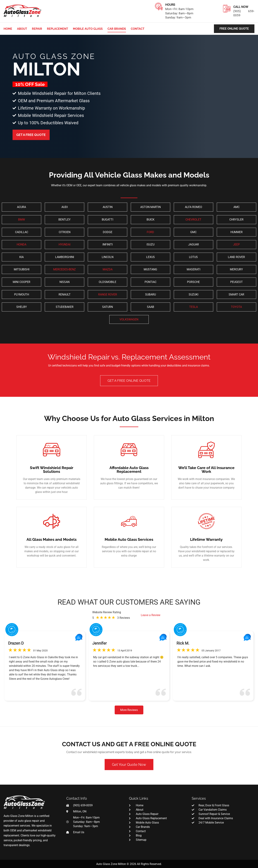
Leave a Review (151, 615)
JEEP (236, 245)
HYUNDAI (64, 245)
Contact (138, 29)
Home (8, 29)
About (22, 29)
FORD (150, 232)
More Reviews (129, 710)
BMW (21, 220)
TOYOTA (236, 307)
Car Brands (117, 29)
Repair (37, 29)
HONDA (21, 245)
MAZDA (108, 269)
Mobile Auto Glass (88, 29)
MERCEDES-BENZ (64, 269)
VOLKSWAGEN (129, 320)
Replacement (58, 29)
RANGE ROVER (108, 295)
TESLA (193, 307)
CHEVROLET (193, 220)
